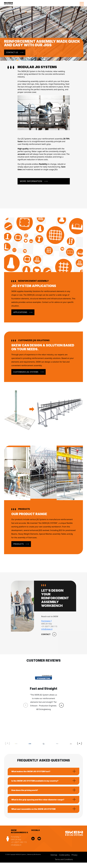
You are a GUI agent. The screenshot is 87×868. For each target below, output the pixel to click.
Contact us (12, 52)
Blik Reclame (37, 854)
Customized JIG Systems (26, 372)
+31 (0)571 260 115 (19, 842)
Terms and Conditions (64, 859)
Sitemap (54, 855)
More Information (31, 181)
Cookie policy (64, 855)
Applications (20, 312)
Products (19, 544)
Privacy (74, 855)
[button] (61, 705)
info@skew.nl (16, 845)
